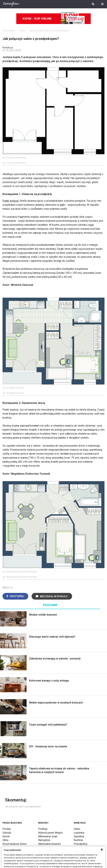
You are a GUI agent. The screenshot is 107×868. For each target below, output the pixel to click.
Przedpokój (80, 844)
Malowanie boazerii (50, 844)
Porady (7, 829)
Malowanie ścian (48, 836)
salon (22, 31)
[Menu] (102, 4)
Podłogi (43, 829)
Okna (5, 840)
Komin (6, 836)
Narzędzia (44, 840)
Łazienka (79, 833)
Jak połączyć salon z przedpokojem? (50, 31)
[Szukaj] (93, 4)
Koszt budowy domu (14, 844)
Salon (77, 829)
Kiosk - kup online (54, 19)
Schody (7, 833)
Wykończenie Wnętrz (51, 833)
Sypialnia (79, 836)
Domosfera (9, 31)
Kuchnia (78, 840)
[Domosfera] (11, 4)
